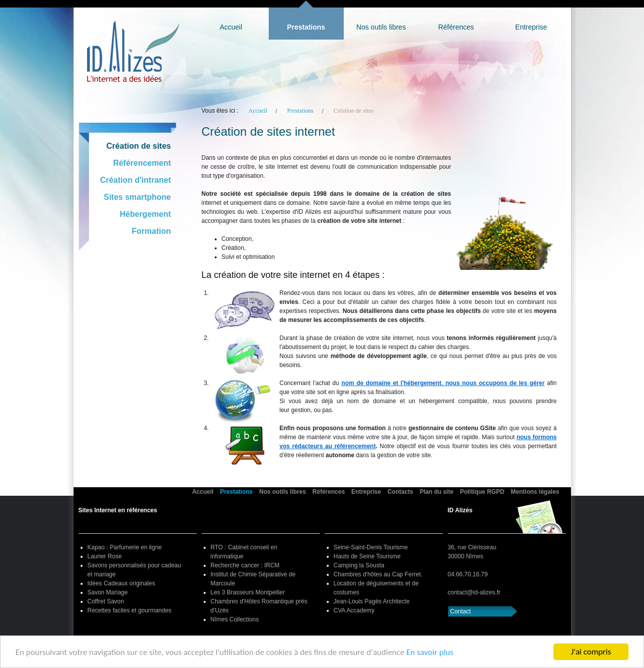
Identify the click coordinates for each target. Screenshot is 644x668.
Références (456, 27)
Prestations (306, 27)
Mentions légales (535, 492)
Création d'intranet (136, 180)
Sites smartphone (137, 197)
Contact (461, 611)
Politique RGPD (482, 492)
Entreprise (531, 27)
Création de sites (139, 146)
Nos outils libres (381, 27)
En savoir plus (430, 652)
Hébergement (145, 214)
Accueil (231, 27)
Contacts (400, 492)
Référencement (142, 163)
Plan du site (437, 492)
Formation (151, 231)
